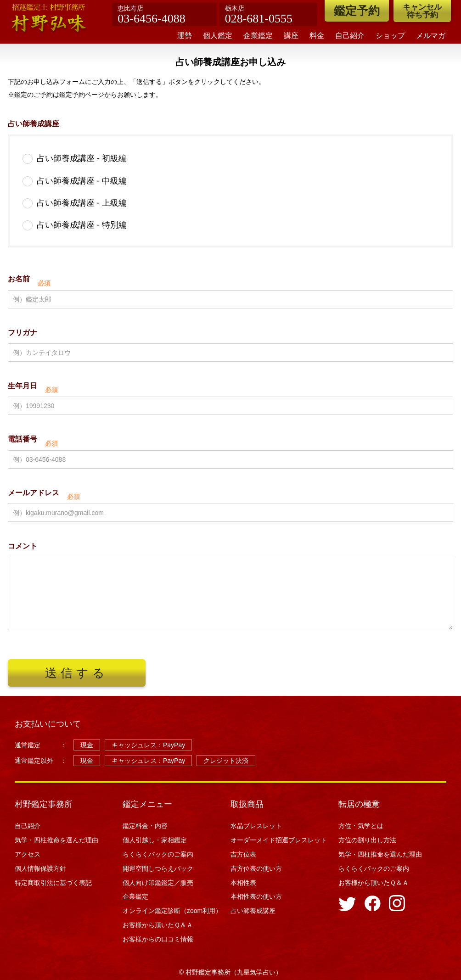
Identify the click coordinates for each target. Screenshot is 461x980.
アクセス (28, 854)
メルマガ (431, 36)
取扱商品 (247, 804)
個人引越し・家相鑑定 (155, 840)
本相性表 (243, 883)
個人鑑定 (218, 36)
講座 (291, 36)
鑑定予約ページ (82, 95)
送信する (76, 673)
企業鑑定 (258, 36)
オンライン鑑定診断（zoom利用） (172, 911)
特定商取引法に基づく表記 (53, 883)
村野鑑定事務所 (44, 804)
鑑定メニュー (147, 804)
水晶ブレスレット (256, 826)
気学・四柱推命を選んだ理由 (56, 840)
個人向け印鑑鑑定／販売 (158, 883)
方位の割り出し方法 (367, 840)
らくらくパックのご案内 (158, 854)
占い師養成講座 (253, 911)
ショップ (390, 36)
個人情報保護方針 (40, 868)
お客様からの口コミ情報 (161, 939)
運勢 (185, 36)
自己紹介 (350, 36)
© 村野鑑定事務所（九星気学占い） (230, 972)
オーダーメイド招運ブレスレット (279, 840)
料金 (317, 36)
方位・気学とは (361, 826)
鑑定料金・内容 (145, 826)
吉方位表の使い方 (256, 868)
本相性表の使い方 (256, 896)
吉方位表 (243, 854)
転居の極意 (359, 804)
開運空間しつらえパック (158, 868)
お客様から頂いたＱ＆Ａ (158, 925)
